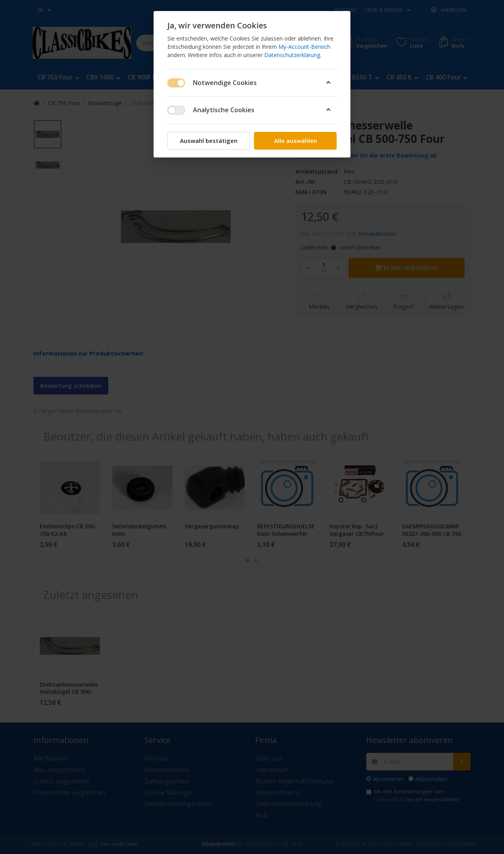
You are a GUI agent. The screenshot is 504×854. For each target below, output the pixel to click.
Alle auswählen (296, 141)
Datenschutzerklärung (292, 55)
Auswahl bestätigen (209, 141)
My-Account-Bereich (304, 47)
